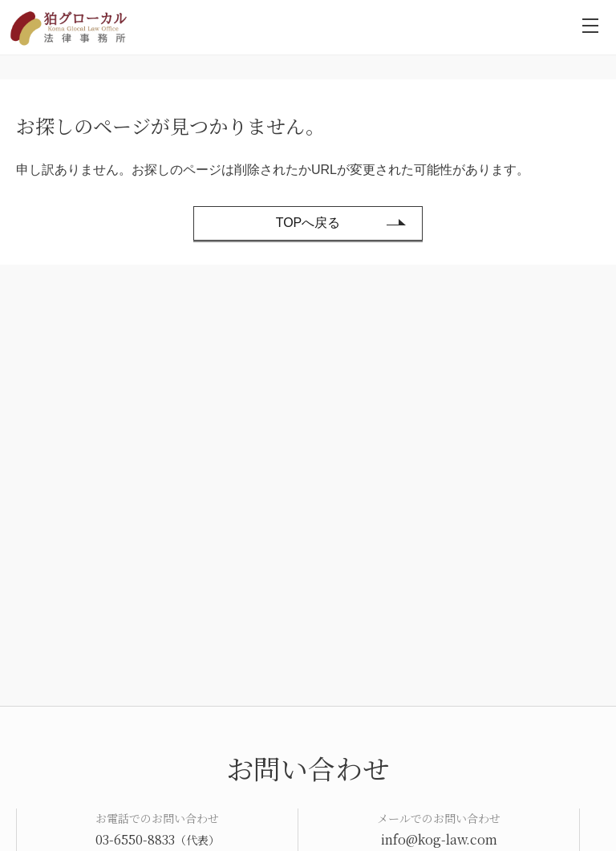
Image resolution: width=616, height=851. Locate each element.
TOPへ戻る (308, 223)
